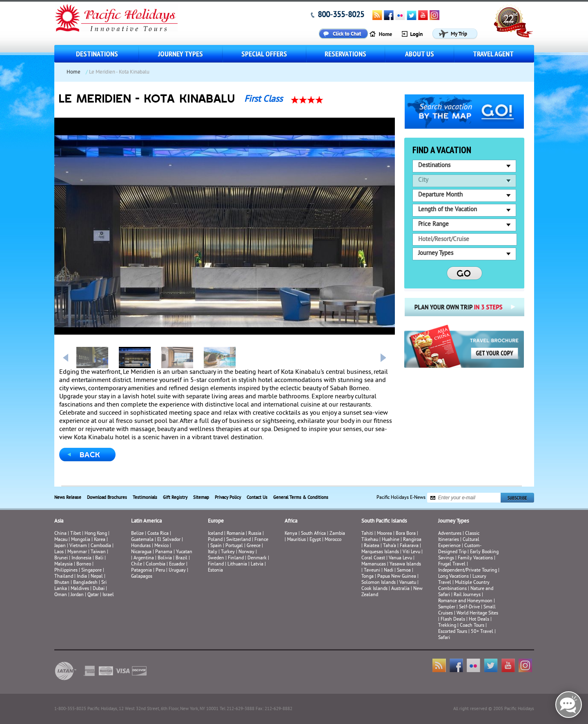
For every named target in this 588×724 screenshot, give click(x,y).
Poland (215, 540)
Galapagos (142, 577)
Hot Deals (479, 620)
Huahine (391, 540)
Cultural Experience (459, 543)
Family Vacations (475, 558)
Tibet (76, 534)
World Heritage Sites (477, 613)
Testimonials (145, 498)
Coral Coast (373, 558)
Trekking (447, 626)
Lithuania (237, 564)
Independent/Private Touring (468, 571)
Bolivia (165, 558)
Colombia (156, 564)
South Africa (313, 534)
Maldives (80, 589)
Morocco (333, 540)
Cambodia (101, 546)
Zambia (337, 534)
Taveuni (372, 571)
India (82, 577)
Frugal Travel (452, 564)
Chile (137, 564)
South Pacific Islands (384, 521)
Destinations (97, 54)
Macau (61, 540)
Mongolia (81, 540)
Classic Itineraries (459, 537)
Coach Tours (472, 626)
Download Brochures (107, 498)
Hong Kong (96, 534)
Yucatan (184, 552)
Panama (164, 552)
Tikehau (370, 540)
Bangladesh (85, 583)
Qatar (93, 595)
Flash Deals (453, 620)
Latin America (146, 521)
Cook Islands (374, 589)
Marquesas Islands (380, 552)
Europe (216, 521)
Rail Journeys (467, 595)
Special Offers (264, 54)
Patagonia (142, 571)
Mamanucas (374, 564)
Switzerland (238, 540)
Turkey (228, 552)
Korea (100, 540)
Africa (291, 521)
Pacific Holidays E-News (401, 498)
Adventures (450, 534)
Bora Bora (406, 534)
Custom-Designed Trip (460, 549)
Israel (108, 595)
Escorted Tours (453, 632)
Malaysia (63, 564)
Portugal (234, 546)
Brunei (61, 558)
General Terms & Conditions (301, 498)
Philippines (66, 571)
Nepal (97, 577)
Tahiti (367, 534)
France (261, 540)
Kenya (291, 534)
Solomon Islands (379, 583)
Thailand (64, 577)
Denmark (257, 558)
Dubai (99, 589)
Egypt (315, 540)
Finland (236, 558)
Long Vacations (453, 577)
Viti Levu (411, 552)
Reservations (345, 54)
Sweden (216, 558)
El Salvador (169, 540)
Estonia (215, 571)
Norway (246, 552)
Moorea (384, 534)
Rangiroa (412, 540)
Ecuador (177, 564)
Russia (255, 534)
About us (420, 54)
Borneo (84, 564)
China (60, 534)
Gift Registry (175, 498)
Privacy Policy (228, 498)
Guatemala (142, 540)
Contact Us (257, 498)
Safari (444, 638)
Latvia (257, 564)
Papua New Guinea (397, 577)
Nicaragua (141, 552)
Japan (60, 546)
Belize (137, 534)
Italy (213, 552)
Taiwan (98, 552)
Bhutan (62, 583)
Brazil (182, 558)
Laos (59, 552)
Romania (236, 534)
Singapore (91, 571)
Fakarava (409, 546)
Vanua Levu (400, 558)
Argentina (144, 558)
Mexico (161, 546)
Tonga (367, 577)
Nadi (389, 571)
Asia (59, 521)
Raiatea (372, 546)
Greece (254, 546)
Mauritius (296, 540)
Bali (99, 558)
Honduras (141, 546)
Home (73, 72)
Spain (216, 546)
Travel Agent (493, 54)
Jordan (77, 595)
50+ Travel (482, 632)
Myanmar (77, 552)
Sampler (447, 607)
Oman (61, 595)
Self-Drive (469, 607)
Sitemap (201, 498)
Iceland (215, 534)
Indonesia (81, 558)
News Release (68, 498)
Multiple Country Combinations (464, 586)
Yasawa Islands (405, 564)
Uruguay (177, 571)
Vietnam (78, 546)
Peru (160, 571)
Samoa (404, 571)
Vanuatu (408, 583)
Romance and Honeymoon (465, 601)
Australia (400, 589)
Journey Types (180, 54)
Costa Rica (158, 534)
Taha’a (390, 546)
